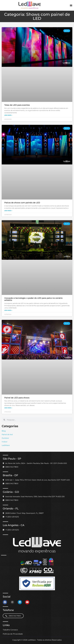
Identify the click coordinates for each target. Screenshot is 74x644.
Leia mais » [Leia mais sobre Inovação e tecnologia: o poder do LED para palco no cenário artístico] (8, 310)
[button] (71, 5)
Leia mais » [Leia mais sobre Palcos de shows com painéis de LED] (8, 211)
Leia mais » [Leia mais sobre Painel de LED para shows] (8, 408)
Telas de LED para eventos (17, 105)
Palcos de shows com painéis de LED (22, 203)
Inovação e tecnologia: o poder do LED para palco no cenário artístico (33, 299)
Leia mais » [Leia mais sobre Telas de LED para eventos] (8, 115)
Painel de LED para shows (17, 398)
